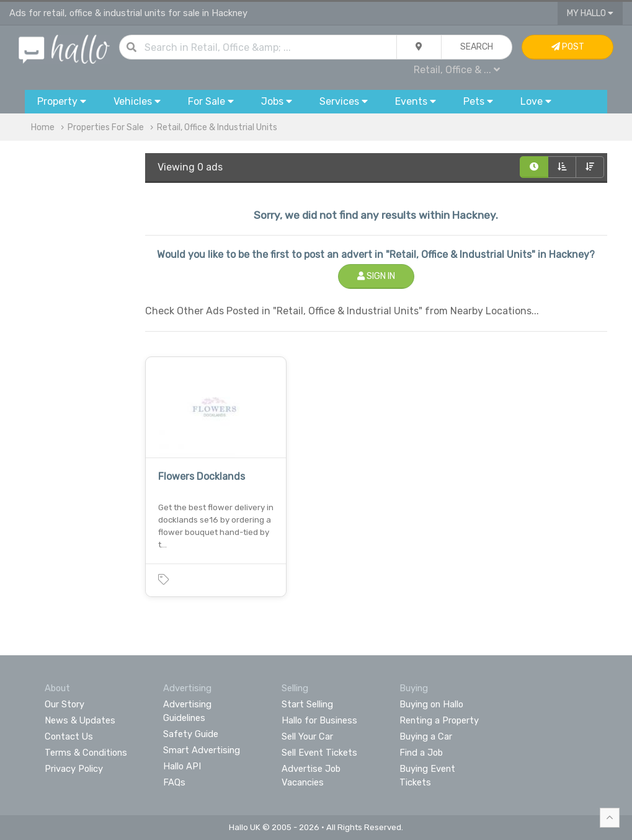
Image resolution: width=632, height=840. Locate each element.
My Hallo (590, 13)
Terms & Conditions (86, 753)
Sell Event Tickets (319, 753)
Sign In (376, 276)
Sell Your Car (307, 736)
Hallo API (182, 766)
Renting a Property (439, 720)
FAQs (174, 782)
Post (568, 47)
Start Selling (307, 704)
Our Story (65, 704)
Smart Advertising (202, 750)
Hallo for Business (319, 720)
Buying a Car (426, 736)
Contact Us (69, 736)
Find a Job (421, 753)
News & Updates (80, 720)
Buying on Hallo (431, 704)
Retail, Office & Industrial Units (217, 127)
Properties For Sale (106, 127)
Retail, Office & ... (457, 70)
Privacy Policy (74, 769)
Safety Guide (191, 734)
